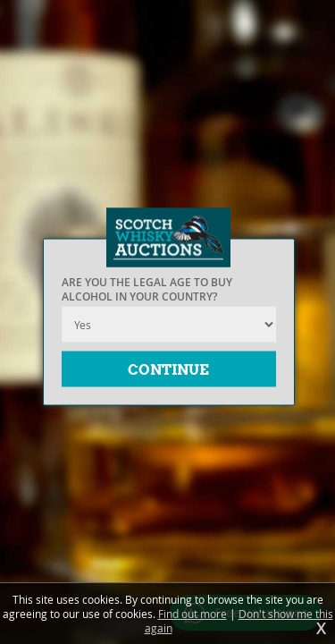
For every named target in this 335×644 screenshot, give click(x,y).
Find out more (193, 614)
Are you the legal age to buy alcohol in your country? (147, 290)
